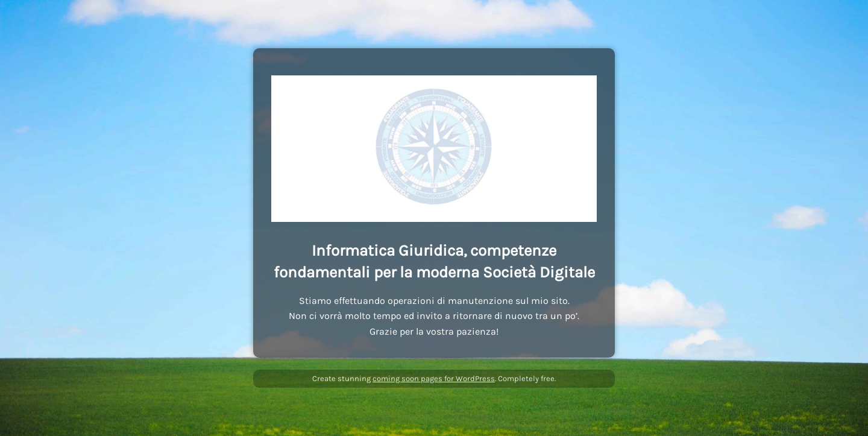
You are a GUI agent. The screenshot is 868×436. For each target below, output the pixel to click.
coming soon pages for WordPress (434, 378)
